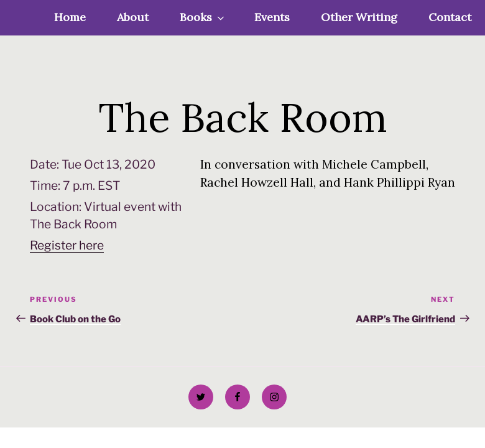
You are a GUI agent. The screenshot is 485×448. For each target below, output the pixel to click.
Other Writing (359, 17)
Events (272, 17)
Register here (67, 245)
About (133, 17)
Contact (450, 17)
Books (203, 17)
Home (70, 17)
